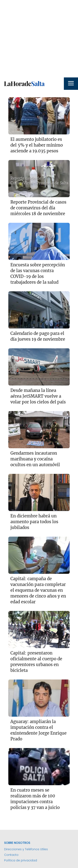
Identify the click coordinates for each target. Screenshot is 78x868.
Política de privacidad (21, 860)
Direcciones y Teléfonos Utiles (26, 849)
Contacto (11, 855)
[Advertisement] (39, 39)
